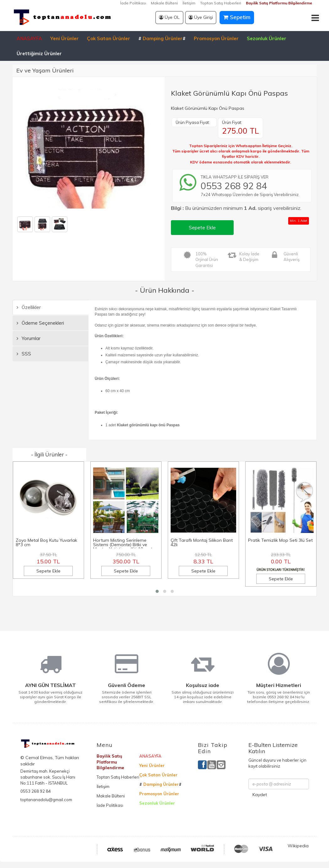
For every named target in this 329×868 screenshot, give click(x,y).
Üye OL (169, 17)
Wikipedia (298, 846)
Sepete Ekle (202, 227)
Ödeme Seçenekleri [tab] (40, 323)
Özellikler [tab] (29, 307)
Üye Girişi (201, 17)
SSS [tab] (24, 354)
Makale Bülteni (164, 3)
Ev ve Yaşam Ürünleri (45, 70)
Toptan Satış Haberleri (221, 3)
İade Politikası (133, 3)
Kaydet (260, 795)
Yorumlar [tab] (29, 338)
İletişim (189, 3)
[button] (157, 591)
